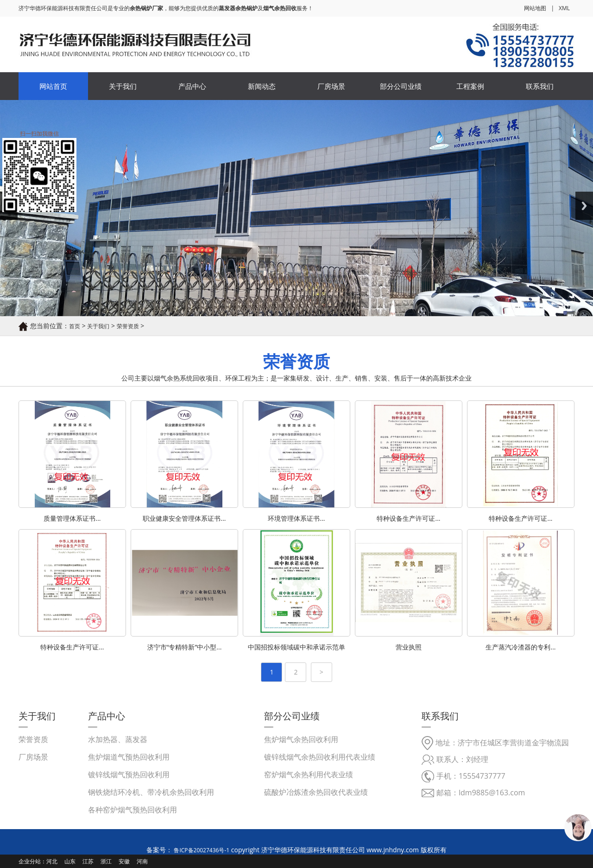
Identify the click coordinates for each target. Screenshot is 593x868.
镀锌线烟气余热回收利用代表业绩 (320, 757)
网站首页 (53, 86)
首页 (75, 326)
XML (564, 8)
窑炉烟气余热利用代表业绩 (309, 774)
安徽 (124, 861)
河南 (142, 861)
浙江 (106, 861)
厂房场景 (331, 86)
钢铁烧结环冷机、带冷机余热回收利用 (151, 792)
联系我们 (540, 86)
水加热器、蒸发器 (118, 739)
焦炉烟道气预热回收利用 (129, 757)
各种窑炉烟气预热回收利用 (132, 810)
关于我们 (123, 86)
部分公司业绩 (401, 86)
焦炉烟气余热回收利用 (301, 739)
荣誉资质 (128, 326)
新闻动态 (262, 86)
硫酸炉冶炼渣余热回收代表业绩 (316, 792)
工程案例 (470, 86)
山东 (70, 861)
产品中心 (192, 86)
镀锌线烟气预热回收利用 (129, 774)
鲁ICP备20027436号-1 (201, 850)
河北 (52, 861)
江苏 (88, 861)
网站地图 (535, 8)
